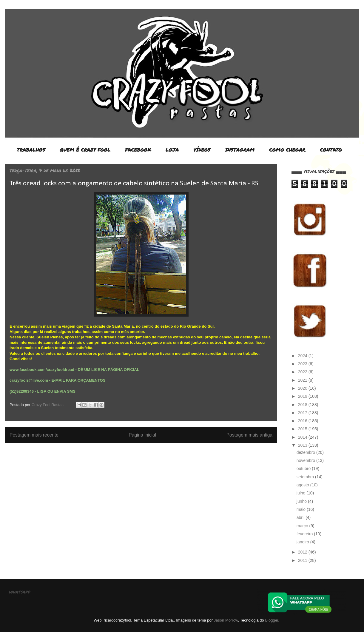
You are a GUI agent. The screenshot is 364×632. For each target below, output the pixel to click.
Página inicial (142, 435)
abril (301, 517)
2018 (303, 405)
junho (302, 501)
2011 (303, 560)
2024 (303, 356)
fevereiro (305, 534)
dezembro (306, 452)
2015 (303, 429)
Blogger (272, 620)
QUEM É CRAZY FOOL (85, 150)
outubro (304, 468)
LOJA (172, 150)
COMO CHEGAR (287, 150)
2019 (303, 396)
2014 (303, 437)
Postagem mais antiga (249, 435)
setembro (306, 477)
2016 (303, 421)
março (303, 526)
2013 (303, 445)
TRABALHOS (31, 150)
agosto (303, 485)
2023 (303, 364)
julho (301, 493)
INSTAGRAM (240, 150)
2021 (303, 380)
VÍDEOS (202, 150)
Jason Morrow (226, 620)
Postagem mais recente (34, 435)
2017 (303, 413)
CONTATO (331, 150)
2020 (303, 388)
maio (302, 509)
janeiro (303, 542)
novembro (306, 460)
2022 (303, 372)
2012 (303, 552)
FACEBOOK (138, 150)
